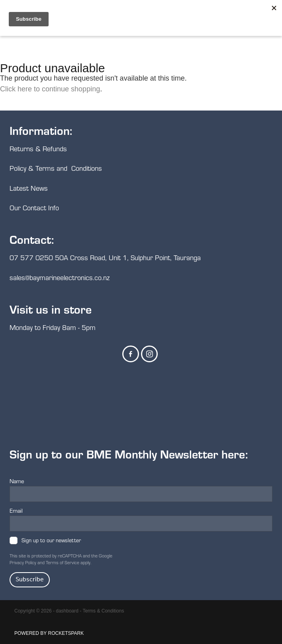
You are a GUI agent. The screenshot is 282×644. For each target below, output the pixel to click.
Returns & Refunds (39, 149)
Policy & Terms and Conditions (56, 168)
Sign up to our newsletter (51, 540)
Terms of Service (63, 562)
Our (16, 208)
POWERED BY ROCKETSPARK (49, 633)
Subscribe (30, 580)
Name (17, 481)
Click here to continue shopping (50, 89)
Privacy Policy (23, 562)
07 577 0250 (31, 258)
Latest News (29, 188)
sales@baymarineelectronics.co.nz (60, 278)
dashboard (67, 611)
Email (16, 511)
